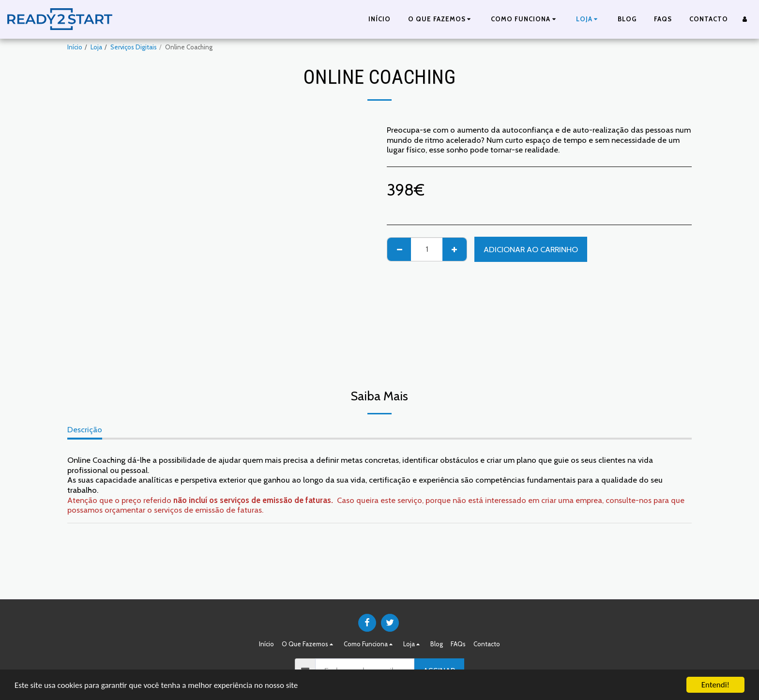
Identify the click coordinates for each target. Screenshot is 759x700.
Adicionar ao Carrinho (531, 249)
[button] (441, 19)
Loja (96, 47)
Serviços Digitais (134, 47)
